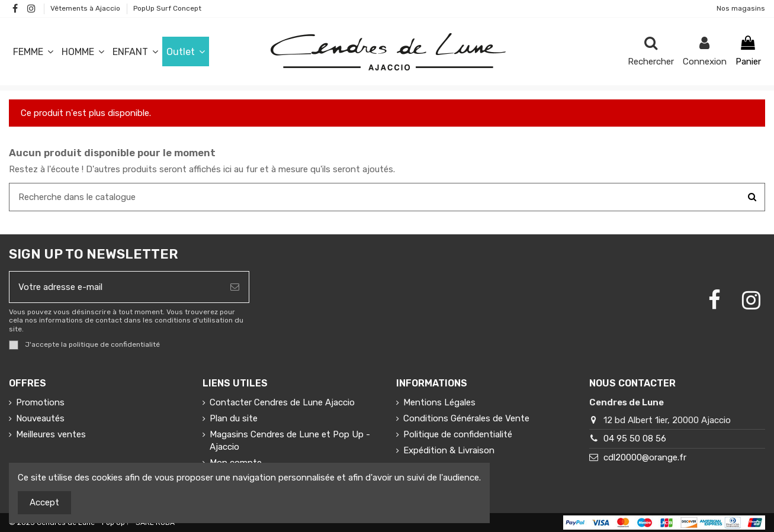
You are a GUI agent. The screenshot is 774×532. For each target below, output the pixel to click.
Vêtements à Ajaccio (86, 8)
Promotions (40, 402)
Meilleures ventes (51, 434)
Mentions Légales (439, 402)
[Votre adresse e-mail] (115, 287)
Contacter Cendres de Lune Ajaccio (282, 402)
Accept (44, 502)
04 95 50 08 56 (635, 439)
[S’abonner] (235, 287)
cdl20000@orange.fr (645, 457)
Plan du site (234, 418)
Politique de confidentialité (458, 434)
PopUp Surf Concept (167, 8)
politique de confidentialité (114, 344)
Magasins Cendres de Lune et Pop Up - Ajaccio (290, 441)
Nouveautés (40, 418)
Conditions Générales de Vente (466, 418)
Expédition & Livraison (449, 450)
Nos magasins (741, 8)
